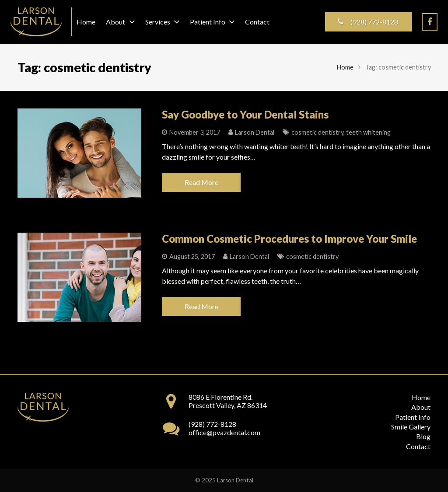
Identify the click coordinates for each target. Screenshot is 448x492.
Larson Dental (255, 132)
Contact (418, 446)
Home (345, 67)
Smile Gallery (411, 427)
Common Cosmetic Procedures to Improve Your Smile (289, 239)
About (421, 407)
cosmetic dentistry (317, 132)
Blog (423, 436)
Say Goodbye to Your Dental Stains (245, 114)
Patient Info (413, 417)
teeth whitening (368, 132)
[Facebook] (430, 22)
